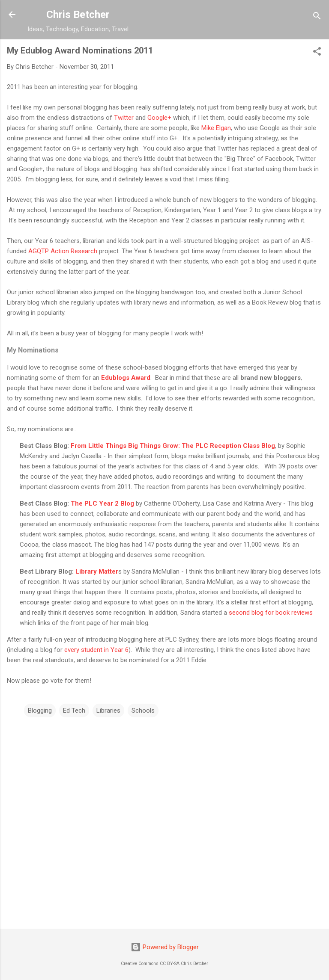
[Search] (317, 17)
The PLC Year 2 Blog (102, 503)
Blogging (40, 711)
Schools (143, 711)
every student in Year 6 (96, 650)
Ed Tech (74, 711)
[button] (317, 53)
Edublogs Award (125, 378)
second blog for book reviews (271, 613)
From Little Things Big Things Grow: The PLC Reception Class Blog (173, 446)
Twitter (125, 118)
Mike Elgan (216, 128)
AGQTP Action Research (62, 251)
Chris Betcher (78, 15)
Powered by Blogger (165, 947)
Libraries (108, 711)
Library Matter (97, 571)
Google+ (159, 118)
